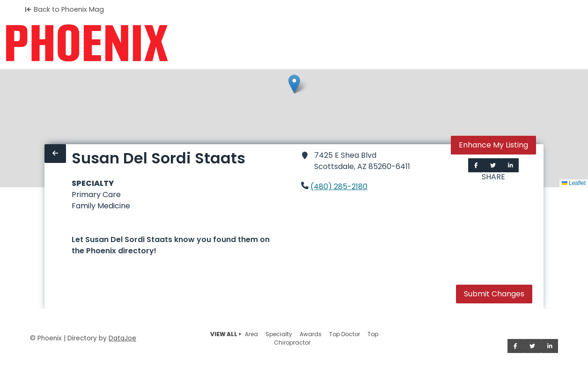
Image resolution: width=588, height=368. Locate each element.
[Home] (87, 43)
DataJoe (122, 338)
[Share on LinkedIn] (511, 165)
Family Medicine (101, 206)
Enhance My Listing (493, 145)
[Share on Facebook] (476, 165)
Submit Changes (494, 294)
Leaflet (574, 183)
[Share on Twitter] (493, 165)
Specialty (279, 334)
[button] (294, 84)
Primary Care (96, 195)
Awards (311, 334)
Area (251, 334)
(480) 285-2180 (339, 187)
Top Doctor (345, 334)
